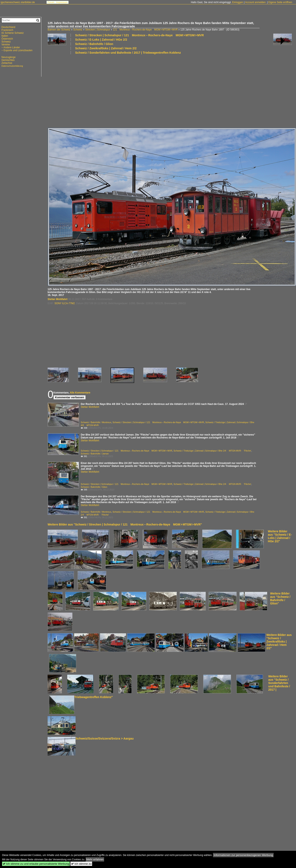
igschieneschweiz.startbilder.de (18, 2)
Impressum (62, 2)
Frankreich (7, 30)
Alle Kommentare (80, 393)
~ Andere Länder (11, 47)
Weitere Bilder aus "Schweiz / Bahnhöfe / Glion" (280, 598)
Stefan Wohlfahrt (58, 299)
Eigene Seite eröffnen (280, 2)
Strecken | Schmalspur (98, 30)
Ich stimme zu (81, 864)
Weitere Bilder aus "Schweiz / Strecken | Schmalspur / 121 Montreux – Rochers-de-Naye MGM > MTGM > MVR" (125, 524)
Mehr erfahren (95, 859)
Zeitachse (7, 63)
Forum (51, 2)
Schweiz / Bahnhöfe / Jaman (95, 454)
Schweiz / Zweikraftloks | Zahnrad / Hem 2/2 (106, 48)
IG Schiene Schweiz (13, 33)
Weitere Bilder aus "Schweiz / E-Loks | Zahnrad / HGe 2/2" (280, 536)
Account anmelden (255, 2)
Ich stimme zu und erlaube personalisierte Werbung (36, 864)
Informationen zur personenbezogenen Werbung (243, 855)
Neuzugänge (8, 57)
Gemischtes (8, 60)
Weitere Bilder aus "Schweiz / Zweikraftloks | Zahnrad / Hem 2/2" (279, 642)
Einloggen (238, 2)
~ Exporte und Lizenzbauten (17, 50)
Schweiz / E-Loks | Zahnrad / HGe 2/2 (101, 40)
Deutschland (8, 27)
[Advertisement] (127, 91)
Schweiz (78, 30)
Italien (5, 36)
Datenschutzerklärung (12, 66)
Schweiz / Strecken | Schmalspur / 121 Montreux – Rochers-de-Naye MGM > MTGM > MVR (140, 35)
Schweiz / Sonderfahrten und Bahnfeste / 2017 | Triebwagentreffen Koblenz (128, 53)
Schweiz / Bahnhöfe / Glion (94, 44)
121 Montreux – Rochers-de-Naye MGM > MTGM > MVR (145, 30)
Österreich (7, 39)
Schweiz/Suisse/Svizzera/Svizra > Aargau (105, 738)
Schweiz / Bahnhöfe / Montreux (96, 422)
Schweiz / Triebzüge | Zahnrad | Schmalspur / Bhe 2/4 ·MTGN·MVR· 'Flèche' (212, 451)
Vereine (6, 45)
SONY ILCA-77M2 (65, 303)
